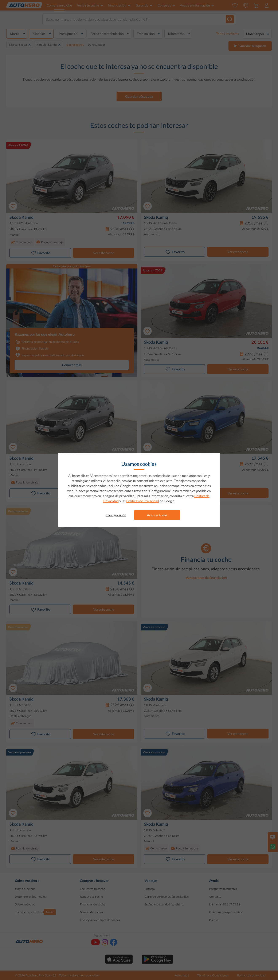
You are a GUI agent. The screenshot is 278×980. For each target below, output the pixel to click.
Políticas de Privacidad (143, 501)
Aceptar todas (157, 515)
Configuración (116, 515)
